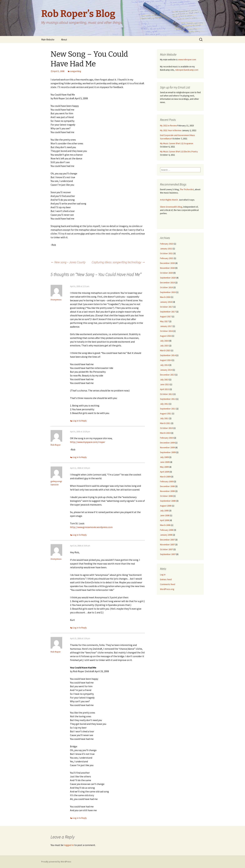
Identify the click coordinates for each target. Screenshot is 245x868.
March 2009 (165, 477)
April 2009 (165, 472)
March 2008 (165, 525)
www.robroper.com (187, 59)
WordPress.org (167, 589)
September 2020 (168, 278)
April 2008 (165, 520)
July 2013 (164, 380)
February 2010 (167, 438)
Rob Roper (56, 445)
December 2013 (167, 375)
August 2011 (166, 413)
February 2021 (167, 258)
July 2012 (164, 404)
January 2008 (166, 535)
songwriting (76, 71)
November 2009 (167, 447)
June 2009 (165, 462)
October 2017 (166, 307)
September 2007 (168, 554)
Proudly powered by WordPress (56, 862)
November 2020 (167, 268)
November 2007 (167, 544)
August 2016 (166, 336)
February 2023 (167, 244)
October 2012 (166, 394)
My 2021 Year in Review (171, 130)
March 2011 (165, 423)
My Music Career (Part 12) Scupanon (177, 143)
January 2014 (166, 370)
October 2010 (166, 428)
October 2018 (166, 287)
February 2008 (167, 530)
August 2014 (166, 360)
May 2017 (164, 321)
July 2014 (164, 365)
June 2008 (165, 515)
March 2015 (165, 350)
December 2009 (167, 443)
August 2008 (166, 506)
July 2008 (164, 511)
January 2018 (166, 302)
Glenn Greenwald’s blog (171, 207)
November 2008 (167, 491)
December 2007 (167, 540)
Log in (163, 575)
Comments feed (168, 584)
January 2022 (166, 249)
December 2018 (167, 282)
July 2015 (164, 346)
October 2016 (166, 331)
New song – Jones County (68, 262)
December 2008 (167, 486)
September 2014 (168, 355)
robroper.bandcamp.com (187, 70)
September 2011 (168, 409)
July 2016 (164, 341)
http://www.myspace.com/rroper (88, 442)
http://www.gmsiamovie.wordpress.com (91, 527)
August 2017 (166, 316)
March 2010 (165, 433)
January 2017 (166, 326)
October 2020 (166, 273)
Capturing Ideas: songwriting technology (118, 262)
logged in (69, 845)
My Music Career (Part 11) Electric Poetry (179, 152)
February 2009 (167, 481)
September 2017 (168, 312)
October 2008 (166, 496)
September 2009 (168, 452)
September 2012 (168, 399)
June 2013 (165, 384)
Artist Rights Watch (169, 200)
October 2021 (166, 253)
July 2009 (164, 457)
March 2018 (165, 297)
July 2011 (164, 418)
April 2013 (165, 389)
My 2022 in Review (168, 126)
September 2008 (168, 501)
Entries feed (166, 579)
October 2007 (166, 549)
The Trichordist (187, 189)
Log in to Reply (80, 421)
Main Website (48, 40)
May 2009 (164, 467)
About (64, 40)
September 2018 (168, 292)
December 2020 (167, 263)
